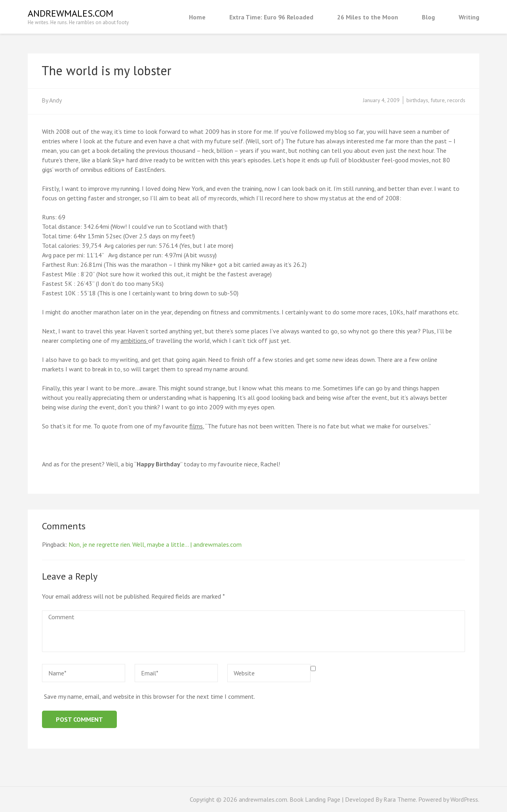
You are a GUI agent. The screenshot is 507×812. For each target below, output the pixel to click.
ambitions (134, 340)
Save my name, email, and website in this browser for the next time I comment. (150, 696)
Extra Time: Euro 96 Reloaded (271, 17)
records (456, 100)
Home (197, 17)
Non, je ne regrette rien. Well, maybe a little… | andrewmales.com (155, 544)
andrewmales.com (71, 13)
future (438, 100)
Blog (428, 17)
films (196, 426)
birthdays (417, 100)
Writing (469, 17)
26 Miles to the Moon (368, 17)
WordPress (464, 799)
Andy (55, 100)
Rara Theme (400, 799)
